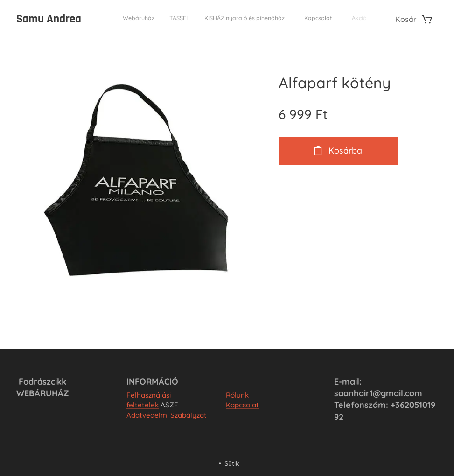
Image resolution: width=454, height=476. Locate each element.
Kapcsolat (242, 405)
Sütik (232, 463)
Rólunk (237, 395)
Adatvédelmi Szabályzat (167, 415)
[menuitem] (300, 19)
